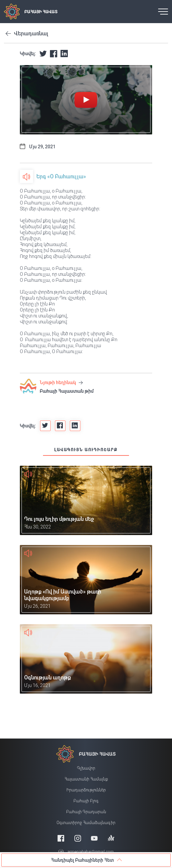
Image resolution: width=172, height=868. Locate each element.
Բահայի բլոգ (86, 801)
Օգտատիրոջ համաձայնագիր (86, 823)
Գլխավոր (86, 768)
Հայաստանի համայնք (86, 779)
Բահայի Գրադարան (86, 812)
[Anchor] (111, 838)
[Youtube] (94, 838)
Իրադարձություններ (86, 790)
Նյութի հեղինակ (61, 382)
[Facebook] (61, 838)
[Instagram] (78, 838)
